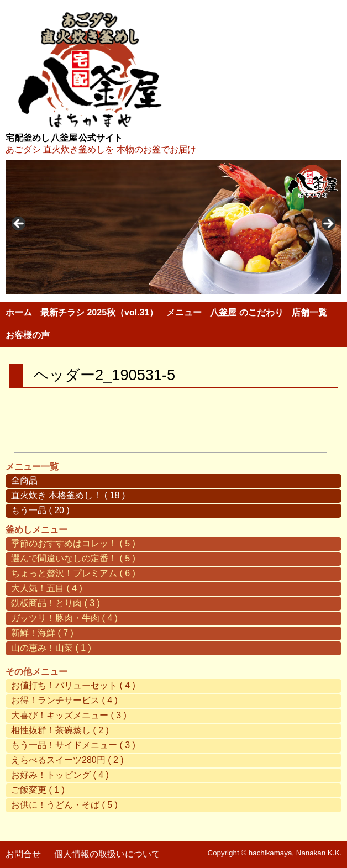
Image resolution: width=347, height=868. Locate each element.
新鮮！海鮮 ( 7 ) (42, 633)
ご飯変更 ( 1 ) (38, 790)
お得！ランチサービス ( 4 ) (64, 700)
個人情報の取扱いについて (107, 854)
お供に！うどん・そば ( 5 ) (64, 805)
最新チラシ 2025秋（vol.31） (99, 312)
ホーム (19, 312)
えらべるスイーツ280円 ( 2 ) (67, 760)
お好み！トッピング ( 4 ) (60, 775)
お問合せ (23, 854)
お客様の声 (28, 335)
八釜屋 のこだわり (246, 312)
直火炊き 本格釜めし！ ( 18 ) (68, 495)
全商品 (24, 480)
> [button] (328, 224)
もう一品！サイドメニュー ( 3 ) (73, 745)
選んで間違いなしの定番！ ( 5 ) (73, 558)
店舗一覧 (309, 312)
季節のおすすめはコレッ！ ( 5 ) (73, 543)
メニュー (184, 312)
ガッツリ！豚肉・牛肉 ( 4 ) (64, 618)
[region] (173, 227)
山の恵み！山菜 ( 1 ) (51, 648)
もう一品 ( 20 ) (40, 510)
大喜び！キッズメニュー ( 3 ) (69, 715)
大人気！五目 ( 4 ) (47, 588)
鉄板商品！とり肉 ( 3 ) (56, 603)
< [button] (19, 224)
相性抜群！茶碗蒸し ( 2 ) (60, 730)
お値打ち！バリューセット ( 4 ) (73, 685)
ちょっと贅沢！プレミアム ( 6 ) (73, 573)
